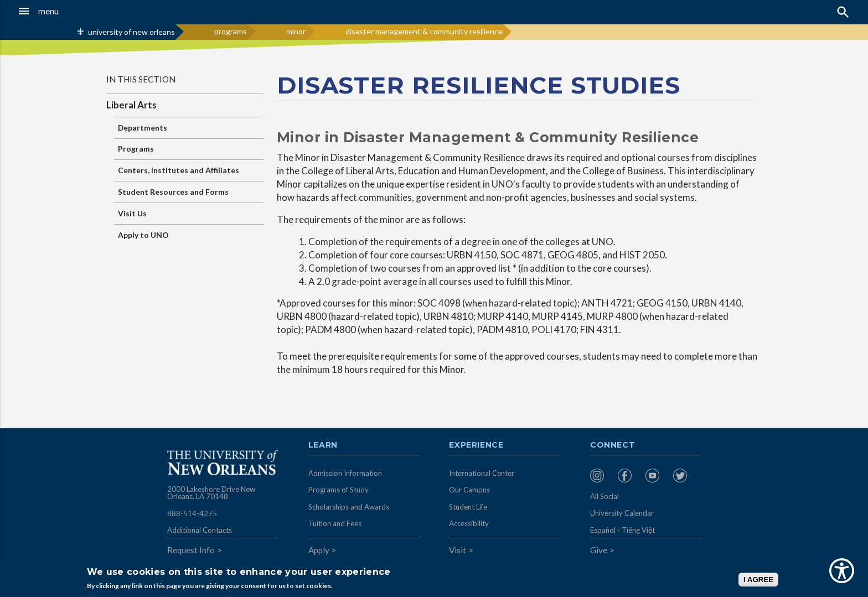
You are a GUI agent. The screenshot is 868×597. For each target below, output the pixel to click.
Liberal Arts (131, 105)
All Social (604, 496)
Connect (613, 445)
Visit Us (132, 213)
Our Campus (469, 490)
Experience (476, 445)
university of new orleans (131, 32)
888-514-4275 (192, 513)
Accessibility (469, 523)
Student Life (468, 507)
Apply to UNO (143, 235)
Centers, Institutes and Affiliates (179, 170)
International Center (482, 473)
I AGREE (758, 580)
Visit (458, 550)
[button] (80, 11)
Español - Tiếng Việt (622, 530)
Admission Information (345, 473)
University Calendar (622, 513)
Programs (136, 149)
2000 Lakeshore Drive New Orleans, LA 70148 (211, 493)
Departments (143, 128)
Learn (323, 445)
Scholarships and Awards (349, 507)
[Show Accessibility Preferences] (842, 571)
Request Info (191, 550)
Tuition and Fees (335, 523)
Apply (319, 550)
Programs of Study (339, 490)
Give (599, 550)
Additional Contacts (200, 530)
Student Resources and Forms (173, 192)
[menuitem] (601, 476)
